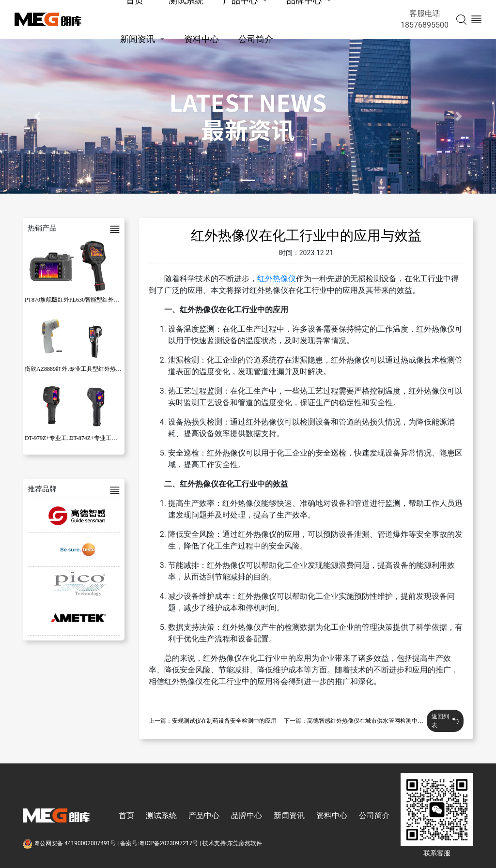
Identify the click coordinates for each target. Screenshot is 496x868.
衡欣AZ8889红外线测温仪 (58, 369)
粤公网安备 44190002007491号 (70, 843)
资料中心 (201, 39)
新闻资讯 (138, 39)
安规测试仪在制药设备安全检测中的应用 (224, 721)
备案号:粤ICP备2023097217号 (159, 843)
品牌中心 (247, 815)
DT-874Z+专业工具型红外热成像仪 (114, 438)
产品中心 (204, 815)
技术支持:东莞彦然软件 (232, 843)
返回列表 (445, 721)
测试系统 (161, 815)
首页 (126, 815)
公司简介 (256, 39)
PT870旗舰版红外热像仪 (56, 300)
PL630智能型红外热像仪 (100, 300)
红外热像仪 (277, 279)
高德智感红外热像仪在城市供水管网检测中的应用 (371, 721)
